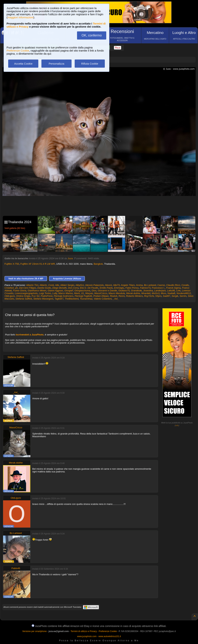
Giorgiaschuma (82, 291)
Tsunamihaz (86, 299)
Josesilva (148, 291)
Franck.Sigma (173, 288)
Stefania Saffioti (24, 299)
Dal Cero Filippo (28, 288)
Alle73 (116, 285)
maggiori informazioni (20, 17)
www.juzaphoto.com (87, 636)
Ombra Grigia (23, 296)
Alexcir (108, 285)
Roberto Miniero (134, 296)
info (177, 425)
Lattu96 (171, 291)
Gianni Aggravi (55, 291)
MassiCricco (101, 293)
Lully (55, 293)
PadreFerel (47, 296)
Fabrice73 (145, 288)
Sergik (175, 296)
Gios (94, 291)
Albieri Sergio (67, 285)
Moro (163, 293)
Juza (70, 258)
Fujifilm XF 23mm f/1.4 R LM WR (38, 264)
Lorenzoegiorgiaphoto (26, 293)
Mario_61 (79, 293)
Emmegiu (119, 288)
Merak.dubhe (133, 293)
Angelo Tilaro (128, 285)
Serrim (183, 296)
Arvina (139, 285)
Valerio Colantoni (103, 299)
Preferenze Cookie (18, 51)
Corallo (185, 285)
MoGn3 (156, 293)
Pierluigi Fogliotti (83, 296)
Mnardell (146, 293)
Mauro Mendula (117, 293)
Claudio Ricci (173, 285)
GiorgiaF (69, 291)
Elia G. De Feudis (89, 288)
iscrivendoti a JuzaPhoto (30, 335)
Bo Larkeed (150, 285)
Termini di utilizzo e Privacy (84, 631)
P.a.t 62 (36, 296)
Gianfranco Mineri (37, 291)
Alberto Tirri (32, 285)
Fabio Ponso (132, 288)
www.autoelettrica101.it (110, 636)
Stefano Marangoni (43, 299)
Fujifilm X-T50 (12, 264)
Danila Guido (44, 288)
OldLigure (10, 296)
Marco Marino (65, 293)
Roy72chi (149, 296)
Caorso (161, 285)
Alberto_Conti (47, 285)
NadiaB (171, 293)
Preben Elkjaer (101, 296)
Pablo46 (16, 568)
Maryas (89, 293)
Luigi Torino (45, 293)
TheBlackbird (72, 299)
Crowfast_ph (11, 288)
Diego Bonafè (59, 288)
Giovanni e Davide (107, 291)
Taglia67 (59, 299)
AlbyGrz (80, 285)
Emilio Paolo (106, 288)
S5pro (158, 296)
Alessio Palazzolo (94, 285)
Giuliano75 (124, 291)
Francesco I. (158, 288)
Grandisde (136, 291)
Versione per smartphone (34, 631)
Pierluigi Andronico (64, 296)
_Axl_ (116, 299)
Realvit (114, 296)
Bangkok (98, 264)
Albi (57, 285)
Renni (122, 296)
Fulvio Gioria (20, 291)
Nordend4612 (184, 293)
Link (178, 291)
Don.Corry (73, 288)
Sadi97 (167, 296)
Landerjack (160, 291)
